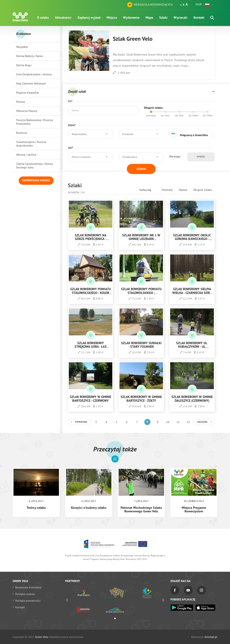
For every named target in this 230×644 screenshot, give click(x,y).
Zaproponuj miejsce (36, 181)
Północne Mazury (27, 111)
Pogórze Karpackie (27, 93)
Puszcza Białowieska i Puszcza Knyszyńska (34, 122)
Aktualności (63, 18)
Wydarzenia (131, 18)
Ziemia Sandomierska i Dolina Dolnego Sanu (34, 166)
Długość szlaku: (154, 108)
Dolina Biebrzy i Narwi (30, 56)
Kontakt (199, 18)
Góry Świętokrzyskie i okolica (34, 74)
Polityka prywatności (28, 601)
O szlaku (43, 18)
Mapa (149, 18)
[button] (209, 5)
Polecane (167, 190)
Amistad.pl (211, 637)
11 (178, 422)
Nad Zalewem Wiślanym (31, 83)
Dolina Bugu (24, 65)
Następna (202, 422)
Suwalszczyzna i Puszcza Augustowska (31, 144)
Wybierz (201, 157)
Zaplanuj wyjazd (89, 18)
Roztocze (22, 133)
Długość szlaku (203, 190)
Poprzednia (81, 422)
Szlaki (163, 18)
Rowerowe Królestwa (28, 587)
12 (188, 422)
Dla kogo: (175, 156)
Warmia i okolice (26, 155)
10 (168, 422)
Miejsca (112, 18)
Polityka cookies (25, 594)
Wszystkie (22, 47)
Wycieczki (180, 18)
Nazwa (183, 190)
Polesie (21, 102)
